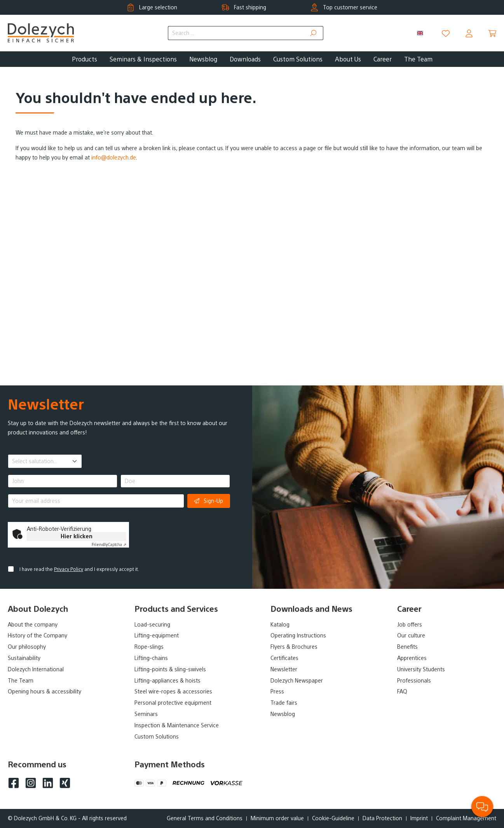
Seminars (146, 714)
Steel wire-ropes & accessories (173, 691)
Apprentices (412, 658)
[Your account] (469, 33)
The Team (21, 681)
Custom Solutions (157, 737)
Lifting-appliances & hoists (167, 681)
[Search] (313, 33)
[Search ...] (236, 33)
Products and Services (176, 609)
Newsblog (283, 714)
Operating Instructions (298, 635)
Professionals (414, 681)
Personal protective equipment (173, 703)
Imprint (419, 818)
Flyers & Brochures (294, 647)
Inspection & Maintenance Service (177, 725)
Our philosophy (27, 647)
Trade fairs (284, 703)
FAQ (402, 691)
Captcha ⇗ (109, 545)
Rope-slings (149, 647)
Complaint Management (466, 818)
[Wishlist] (446, 33)
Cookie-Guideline (333, 818)
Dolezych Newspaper (297, 681)
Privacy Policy (69, 569)
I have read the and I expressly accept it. (79, 569)
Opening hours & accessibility (44, 691)
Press (277, 691)
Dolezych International (36, 669)
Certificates (284, 658)
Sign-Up (208, 501)
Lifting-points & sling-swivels (170, 669)
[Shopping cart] (492, 33)
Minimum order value (277, 818)
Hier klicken (77, 536)
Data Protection (382, 818)
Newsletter (284, 669)
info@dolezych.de (114, 158)
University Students (421, 669)
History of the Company (37, 635)
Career (409, 609)
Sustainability (24, 658)
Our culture (411, 635)
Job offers (410, 625)
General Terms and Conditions (205, 818)
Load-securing (152, 625)
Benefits (407, 647)
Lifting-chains (151, 658)
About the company (33, 625)
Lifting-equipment (157, 635)
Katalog (280, 625)
